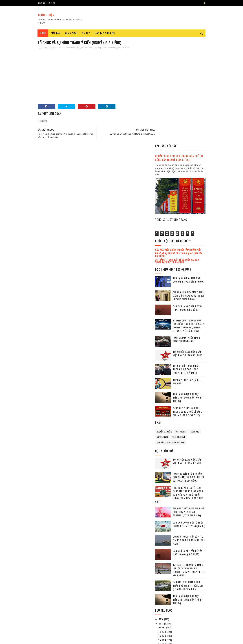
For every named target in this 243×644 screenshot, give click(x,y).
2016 (161, 515)
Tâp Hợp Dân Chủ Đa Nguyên (61, 640)
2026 (162, 610)
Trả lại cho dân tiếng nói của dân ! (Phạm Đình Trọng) (189, 176)
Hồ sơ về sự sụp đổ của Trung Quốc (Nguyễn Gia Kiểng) (179, 150)
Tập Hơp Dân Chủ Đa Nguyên (107, 48)
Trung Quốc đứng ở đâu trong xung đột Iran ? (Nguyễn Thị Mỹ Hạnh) (186, 265)
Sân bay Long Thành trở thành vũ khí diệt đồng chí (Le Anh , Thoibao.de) (188, 481)
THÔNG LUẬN (46, 15)
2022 (162, 592)
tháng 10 (163, 561)
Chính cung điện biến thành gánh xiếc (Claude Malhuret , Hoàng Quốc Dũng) (189, 191)
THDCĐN (126, 48)
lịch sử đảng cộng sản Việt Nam (171, 338)
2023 (162, 597)
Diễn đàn (56, 33)
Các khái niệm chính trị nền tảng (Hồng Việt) (179, 145)
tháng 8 (162, 553)
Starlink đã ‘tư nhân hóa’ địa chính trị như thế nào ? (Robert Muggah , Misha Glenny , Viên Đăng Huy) (189, 221)
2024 (162, 601)
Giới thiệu (51, 3)
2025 (162, 606)
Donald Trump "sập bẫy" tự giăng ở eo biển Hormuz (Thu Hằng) (189, 436)
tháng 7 (162, 548)
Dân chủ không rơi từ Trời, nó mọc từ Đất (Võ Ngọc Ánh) (189, 420)
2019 (161, 579)
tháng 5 (162, 540)
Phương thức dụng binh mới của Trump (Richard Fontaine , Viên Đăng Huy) (189, 408)
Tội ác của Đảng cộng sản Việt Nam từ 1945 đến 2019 (188, 249)
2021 (161, 588)
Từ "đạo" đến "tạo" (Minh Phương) (187, 277)
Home (43, 33)
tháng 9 (162, 557)
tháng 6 (162, 544)
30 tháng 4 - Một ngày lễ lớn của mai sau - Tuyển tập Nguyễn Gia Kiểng (178, 157)
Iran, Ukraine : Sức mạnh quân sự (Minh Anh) (187, 235)
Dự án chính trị (69, 48)
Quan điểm (71, 33)
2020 (162, 584)
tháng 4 (162, 536)
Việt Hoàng (181, 328)
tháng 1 (162, 523)
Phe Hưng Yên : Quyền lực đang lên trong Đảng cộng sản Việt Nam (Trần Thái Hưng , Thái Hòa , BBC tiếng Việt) (179, 390)
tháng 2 (162, 527)
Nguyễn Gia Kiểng (84, 48)
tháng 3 (162, 531)
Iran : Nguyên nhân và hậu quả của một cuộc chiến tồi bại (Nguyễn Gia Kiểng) (188, 373)
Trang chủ (41, 3)
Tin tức (86, 33)
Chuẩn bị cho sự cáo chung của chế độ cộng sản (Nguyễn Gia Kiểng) (179, 53)
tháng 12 (163, 570)
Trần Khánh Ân (179, 333)
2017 (161, 519)
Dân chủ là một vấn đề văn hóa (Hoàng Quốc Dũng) (188, 204)
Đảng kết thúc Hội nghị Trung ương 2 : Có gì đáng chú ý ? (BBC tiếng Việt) (188, 307)
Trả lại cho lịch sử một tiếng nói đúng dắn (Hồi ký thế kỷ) (188, 293)
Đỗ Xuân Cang (163, 333)
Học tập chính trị (105, 33)
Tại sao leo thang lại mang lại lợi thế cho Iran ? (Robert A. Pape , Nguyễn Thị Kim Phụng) (189, 466)
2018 (161, 575)
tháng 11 (162, 565)
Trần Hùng (194, 328)
